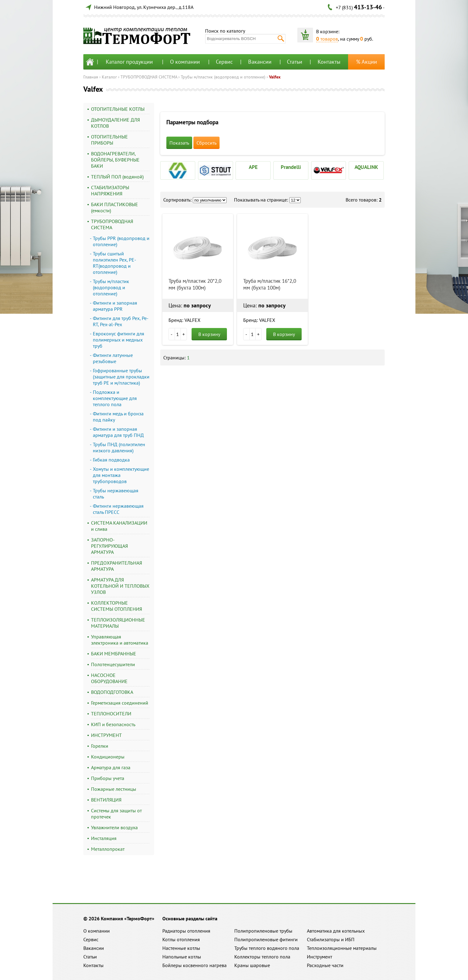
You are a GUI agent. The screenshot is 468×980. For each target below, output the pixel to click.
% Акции (367, 62)
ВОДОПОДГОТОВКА (112, 692)
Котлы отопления (181, 939)
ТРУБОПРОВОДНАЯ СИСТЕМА (149, 77)
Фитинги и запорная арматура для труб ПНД (118, 432)
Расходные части (325, 965)
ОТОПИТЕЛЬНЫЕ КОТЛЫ (118, 109)
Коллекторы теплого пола (262, 957)
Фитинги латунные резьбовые (113, 358)
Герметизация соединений (120, 703)
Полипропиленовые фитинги (266, 939)
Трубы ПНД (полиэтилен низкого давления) (119, 447)
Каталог (109, 77)
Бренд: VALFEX (184, 320)
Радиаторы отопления (186, 931)
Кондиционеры (108, 757)
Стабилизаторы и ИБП (331, 939)
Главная (91, 77)
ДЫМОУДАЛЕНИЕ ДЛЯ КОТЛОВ (115, 123)
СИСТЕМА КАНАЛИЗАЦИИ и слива (119, 526)
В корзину (209, 334)
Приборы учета (108, 778)
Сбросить (206, 143)
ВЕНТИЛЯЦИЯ (106, 800)
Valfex (275, 77)
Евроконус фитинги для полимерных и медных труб (119, 340)
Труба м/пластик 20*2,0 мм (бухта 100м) (195, 284)
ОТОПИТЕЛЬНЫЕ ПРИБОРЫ (109, 140)
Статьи (295, 62)
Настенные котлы (181, 948)
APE (253, 167)
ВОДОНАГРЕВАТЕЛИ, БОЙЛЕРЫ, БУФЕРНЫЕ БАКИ (115, 160)
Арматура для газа (111, 767)
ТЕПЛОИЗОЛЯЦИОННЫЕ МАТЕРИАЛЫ (118, 623)
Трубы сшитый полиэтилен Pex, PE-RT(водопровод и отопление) (115, 263)
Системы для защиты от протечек (116, 814)
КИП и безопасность (113, 724)
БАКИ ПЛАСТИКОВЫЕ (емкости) (115, 207)
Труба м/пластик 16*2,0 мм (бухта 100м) (270, 284)
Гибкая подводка (111, 460)
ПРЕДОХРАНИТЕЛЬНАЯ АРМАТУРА (117, 566)
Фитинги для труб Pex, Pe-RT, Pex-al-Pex (121, 321)
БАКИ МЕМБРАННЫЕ (114, 654)
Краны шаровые (252, 965)
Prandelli (291, 167)
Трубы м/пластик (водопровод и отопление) (223, 77)
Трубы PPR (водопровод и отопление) (121, 241)
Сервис (224, 62)
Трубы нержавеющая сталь (116, 494)
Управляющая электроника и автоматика (120, 640)
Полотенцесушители (113, 664)
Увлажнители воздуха (114, 827)
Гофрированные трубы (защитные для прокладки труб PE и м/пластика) (121, 377)
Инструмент (319, 957)
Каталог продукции (129, 62)
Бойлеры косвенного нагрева (194, 965)
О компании (185, 62)
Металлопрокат (108, 849)
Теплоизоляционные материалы (342, 948)
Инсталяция (104, 838)
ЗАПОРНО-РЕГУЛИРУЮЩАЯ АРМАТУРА (109, 546)
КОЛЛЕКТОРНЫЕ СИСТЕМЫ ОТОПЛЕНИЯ (117, 606)
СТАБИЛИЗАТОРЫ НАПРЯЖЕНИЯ (110, 190)
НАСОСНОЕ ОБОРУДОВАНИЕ (109, 678)
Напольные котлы (182, 957)
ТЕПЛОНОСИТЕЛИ (111, 714)
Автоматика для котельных (336, 931)
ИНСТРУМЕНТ (106, 735)
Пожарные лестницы (114, 789)
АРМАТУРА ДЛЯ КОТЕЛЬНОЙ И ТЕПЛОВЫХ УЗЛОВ (120, 586)
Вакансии (260, 62)
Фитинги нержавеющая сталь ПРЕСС (118, 509)
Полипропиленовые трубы (263, 931)
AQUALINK (366, 167)
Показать (179, 143)
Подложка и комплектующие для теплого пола (115, 398)
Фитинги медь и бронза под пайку (118, 417)
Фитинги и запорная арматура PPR (115, 306)
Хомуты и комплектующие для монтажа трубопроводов (121, 475)
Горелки (100, 746)
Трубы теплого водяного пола (267, 948)
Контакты (329, 62)
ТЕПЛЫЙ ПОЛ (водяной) (117, 177)
